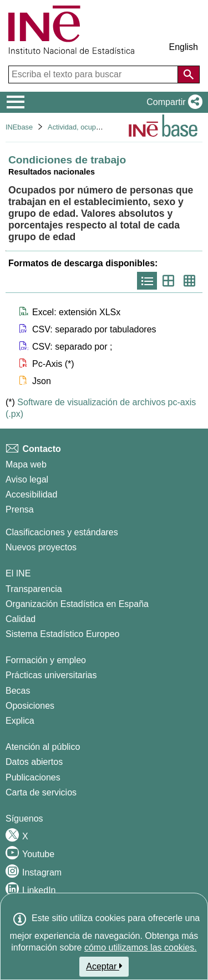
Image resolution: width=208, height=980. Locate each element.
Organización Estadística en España (77, 604)
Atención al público (43, 747)
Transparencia (34, 589)
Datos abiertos (34, 762)
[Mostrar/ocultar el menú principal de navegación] (16, 102)
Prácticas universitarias (51, 675)
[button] (172, 102)
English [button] (184, 47)
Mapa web (26, 464)
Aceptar (104, 966)
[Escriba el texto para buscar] (94, 74)
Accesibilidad (31, 494)
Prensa (20, 509)
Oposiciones (30, 706)
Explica (20, 721)
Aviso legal (27, 479)
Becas (18, 691)
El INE (18, 573)
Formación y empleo (46, 660)
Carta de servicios (41, 792)
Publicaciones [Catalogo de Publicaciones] (33, 777)
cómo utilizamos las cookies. (141, 947)
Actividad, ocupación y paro (91, 127)
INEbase (19, 127)
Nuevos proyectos (41, 547)
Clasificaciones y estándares (62, 532)
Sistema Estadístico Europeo (62, 634)
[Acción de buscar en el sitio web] (189, 74)
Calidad (21, 619)
